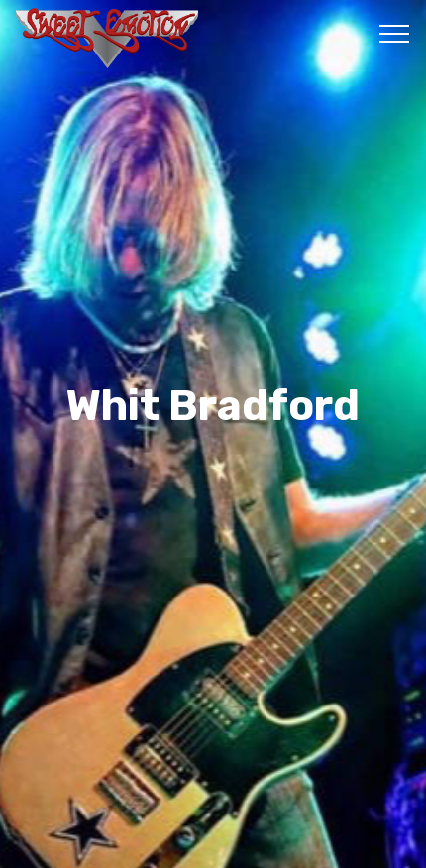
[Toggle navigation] (395, 33)
